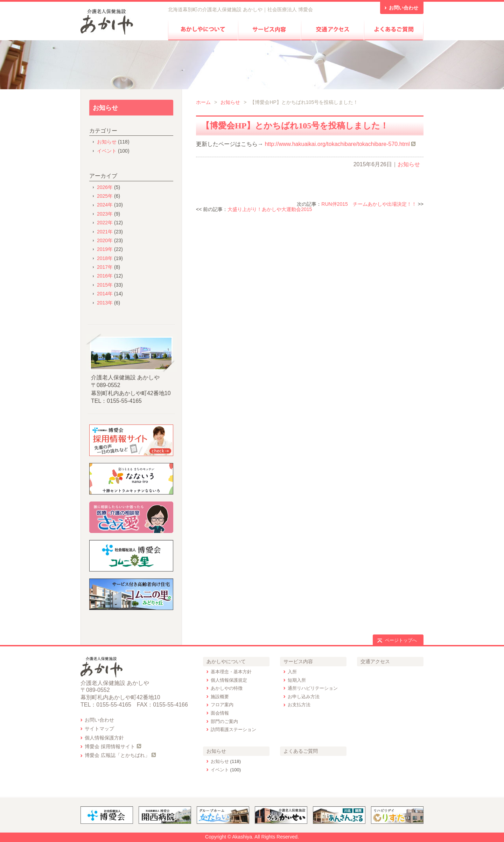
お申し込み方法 (304, 697)
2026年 (105, 187)
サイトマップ (99, 729)
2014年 (105, 294)
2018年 (105, 258)
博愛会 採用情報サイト (110, 746)
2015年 (105, 285)
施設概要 (220, 697)
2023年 (105, 214)
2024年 (105, 205)
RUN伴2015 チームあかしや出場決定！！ (369, 204)
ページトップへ (401, 640)
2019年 (105, 249)
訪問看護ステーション (233, 729)
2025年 (105, 196)
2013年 (105, 303)
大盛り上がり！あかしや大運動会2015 (270, 209)
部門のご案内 (224, 721)
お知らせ (230, 102)
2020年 (105, 240)
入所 (292, 672)
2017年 (105, 267)
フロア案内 (222, 705)
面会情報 (220, 713)
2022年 (105, 223)
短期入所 (297, 680)
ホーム (203, 102)
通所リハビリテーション (313, 688)
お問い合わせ (99, 720)
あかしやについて (226, 661)
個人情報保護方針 (104, 738)
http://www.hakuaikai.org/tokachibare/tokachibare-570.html (337, 144)
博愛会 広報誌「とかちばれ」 (117, 755)
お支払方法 (299, 705)
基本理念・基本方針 (231, 672)
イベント (107, 151)
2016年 (105, 276)
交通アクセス (375, 661)
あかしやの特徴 (227, 688)
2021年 (105, 232)
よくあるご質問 (301, 751)
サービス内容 (298, 661)
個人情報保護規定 (229, 680)
